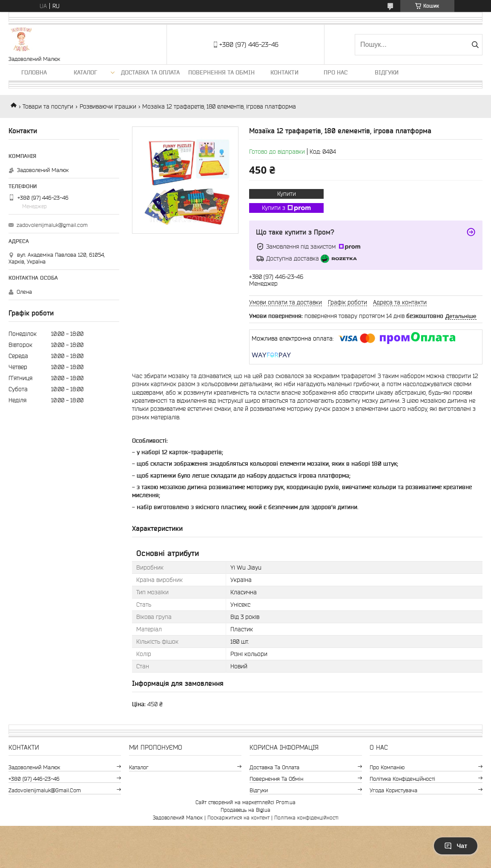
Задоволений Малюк (34, 767)
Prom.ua (286, 802)
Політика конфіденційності (402, 779)
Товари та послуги (48, 106)
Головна (34, 72)
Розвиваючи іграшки (108, 106)
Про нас (336, 72)
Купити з (286, 208)
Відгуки (387, 72)
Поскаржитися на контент (238, 818)
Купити (287, 194)
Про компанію (387, 767)
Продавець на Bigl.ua (245, 810)
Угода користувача (393, 790)
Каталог (85, 72)
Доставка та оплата (150, 72)
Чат (456, 846)
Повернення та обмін (221, 72)
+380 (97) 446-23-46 (34, 779)
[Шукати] (475, 45)
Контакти (284, 72)
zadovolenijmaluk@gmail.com (52, 225)
